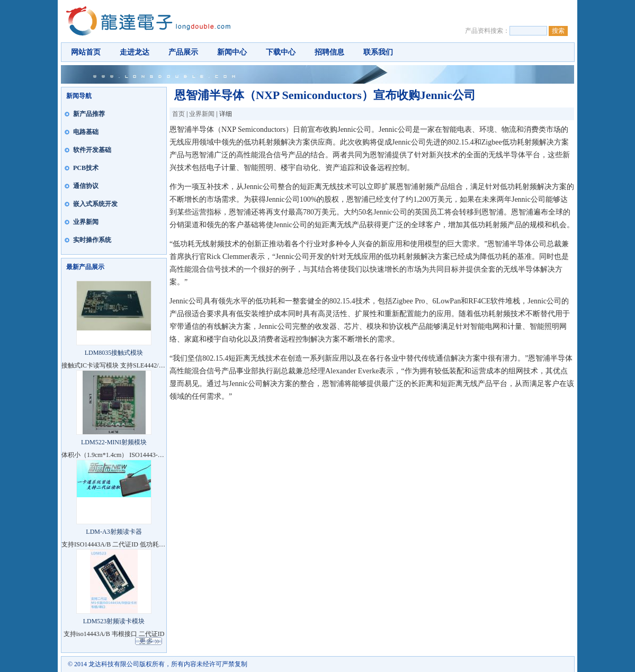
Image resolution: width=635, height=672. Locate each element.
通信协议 (86, 186)
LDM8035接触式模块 (114, 353)
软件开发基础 (92, 150)
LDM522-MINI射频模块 (114, 442)
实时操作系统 (92, 240)
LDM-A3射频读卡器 (114, 532)
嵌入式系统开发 (95, 204)
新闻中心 (232, 52)
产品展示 (183, 52)
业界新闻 (86, 222)
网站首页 (86, 52)
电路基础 (86, 132)
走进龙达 (135, 52)
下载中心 (281, 52)
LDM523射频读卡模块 (114, 621)
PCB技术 (86, 168)
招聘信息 (329, 52)
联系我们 (378, 52)
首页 (178, 114)
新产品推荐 (89, 114)
